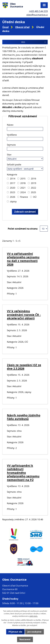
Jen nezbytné (34, 632)
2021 (23, 188)
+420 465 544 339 (38, 11)
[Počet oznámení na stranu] (44, 229)
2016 (33, 179)
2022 (33, 188)
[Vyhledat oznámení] (25, 212)
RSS (34, 42)
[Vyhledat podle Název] (25, 129)
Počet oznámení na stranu (23, 229)
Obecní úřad (22, 27)
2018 (23, 183)
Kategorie (12, 174)
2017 (13, 183)
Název (10, 125)
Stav (9, 155)
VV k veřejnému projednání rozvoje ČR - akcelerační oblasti (24, 315)
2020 (13, 188)
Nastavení (25, 639)
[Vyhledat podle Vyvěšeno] (25, 139)
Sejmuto (11, 145)
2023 (13, 192)
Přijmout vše (15, 632)
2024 (23, 192)
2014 (13, 179)
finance (24, 197)
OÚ (35, 197)
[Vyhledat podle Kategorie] (8, 179)
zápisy (13, 201)
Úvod (5, 27)
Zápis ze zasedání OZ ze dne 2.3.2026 (24, 367)
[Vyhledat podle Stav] (25, 159)
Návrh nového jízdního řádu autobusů (24, 417)
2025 (33, 192)
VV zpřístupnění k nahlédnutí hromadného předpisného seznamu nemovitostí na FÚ (23, 473)
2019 (33, 183)
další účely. (34, 616)
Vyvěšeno (12, 135)
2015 (23, 179)
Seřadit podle (14, 165)
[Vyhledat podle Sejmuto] (25, 149)
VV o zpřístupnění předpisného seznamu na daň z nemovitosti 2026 (23, 259)
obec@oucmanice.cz (37, 15)
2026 (13, 197)
